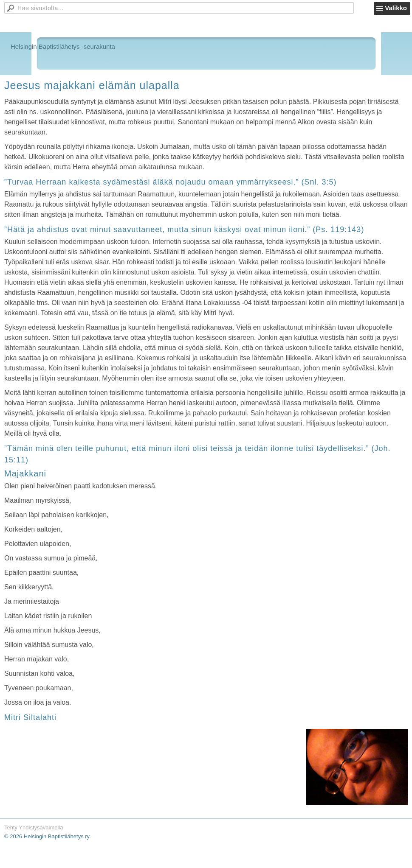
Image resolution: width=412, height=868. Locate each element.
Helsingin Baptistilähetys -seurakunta (63, 46)
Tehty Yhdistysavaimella (34, 827)
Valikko (396, 8)
